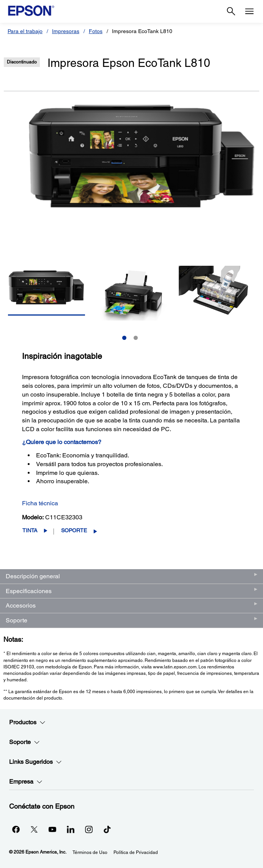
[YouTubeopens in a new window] (52, 829)
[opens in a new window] (107, 829)
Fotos (96, 31)
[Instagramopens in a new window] (89, 829)
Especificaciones (29, 591)
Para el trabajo (25, 31)
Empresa (26, 782)
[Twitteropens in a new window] (34, 829)
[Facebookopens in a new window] (16, 829)
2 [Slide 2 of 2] (136, 338)
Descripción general (33, 576)
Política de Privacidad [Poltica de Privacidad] (136, 852)
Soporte (74, 530)
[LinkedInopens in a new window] (71, 829)
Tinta (30, 530)
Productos (27, 722)
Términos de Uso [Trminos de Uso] (90, 852)
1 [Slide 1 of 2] (124, 338)
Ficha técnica (40, 503)
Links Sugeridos (35, 762)
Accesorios (21, 605)
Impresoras (66, 31)
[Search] (231, 11)
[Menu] (249, 11)
